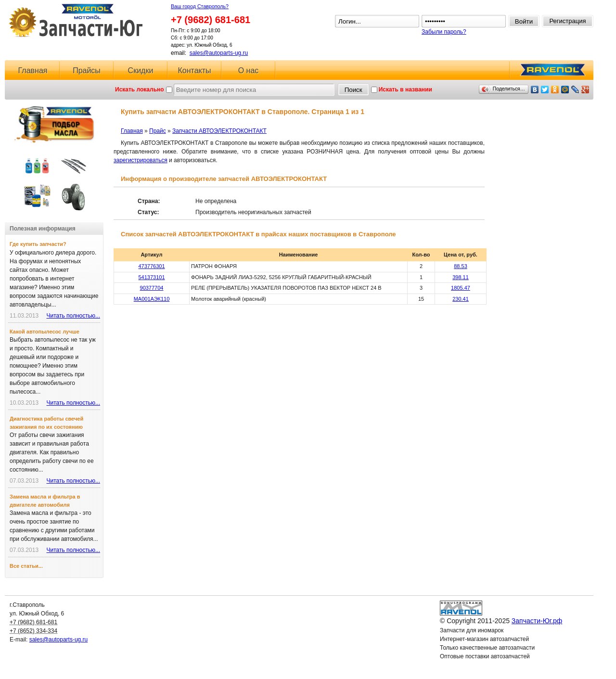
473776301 (151, 266)
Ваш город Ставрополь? (200, 6)
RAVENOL (551, 72)
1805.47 (461, 288)
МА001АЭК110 (152, 299)
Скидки (141, 70)
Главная (33, 70)
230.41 (461, 299)
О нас (249, 70)
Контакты (194, 70)
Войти (524, 21)
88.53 (461, 266)
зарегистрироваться (141, 160)
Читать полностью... (73, 316)
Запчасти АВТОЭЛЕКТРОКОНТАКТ (219, 131)
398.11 (461, 277)
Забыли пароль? (444, 32)
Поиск (353, 90)
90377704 (152, 288)
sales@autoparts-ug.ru (219, 53)
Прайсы (87, 70)
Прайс (158, 131)
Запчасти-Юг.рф (77, 21)
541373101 (151, 277)
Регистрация (568, 21)
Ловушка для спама (466, 665)
